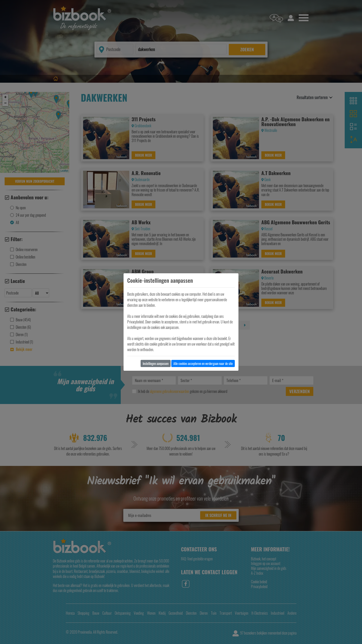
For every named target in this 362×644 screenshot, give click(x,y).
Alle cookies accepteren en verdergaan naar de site (203, 363)
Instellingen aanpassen (156, 363)
